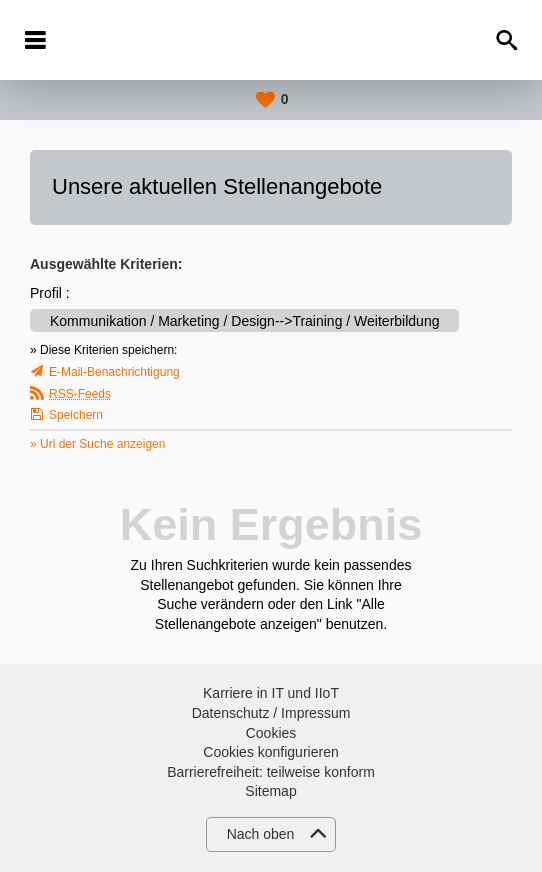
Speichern (76, 415)
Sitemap (270, 791)
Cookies (271, 733)
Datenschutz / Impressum (271, 713)
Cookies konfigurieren (270, 752)
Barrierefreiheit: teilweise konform (271, 772)
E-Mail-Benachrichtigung (114, 372)
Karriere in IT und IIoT (271, 693)
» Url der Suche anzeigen (97, 444)
